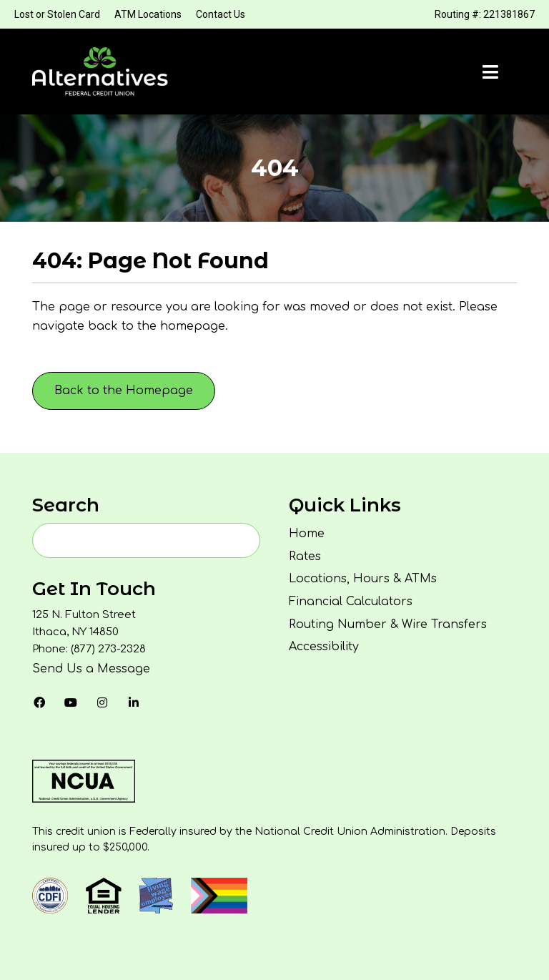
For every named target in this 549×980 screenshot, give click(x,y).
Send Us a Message (91, 669)
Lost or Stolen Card (57, 14)
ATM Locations (148, 14)
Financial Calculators (351, 602)
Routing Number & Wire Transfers (388, 624)
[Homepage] (100, 72)
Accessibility (324, 647)
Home (307, 534)
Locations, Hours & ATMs (363, 579)
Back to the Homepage (124, 391)
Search (66, 505)
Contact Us (221, 14)
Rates (305, 557)
